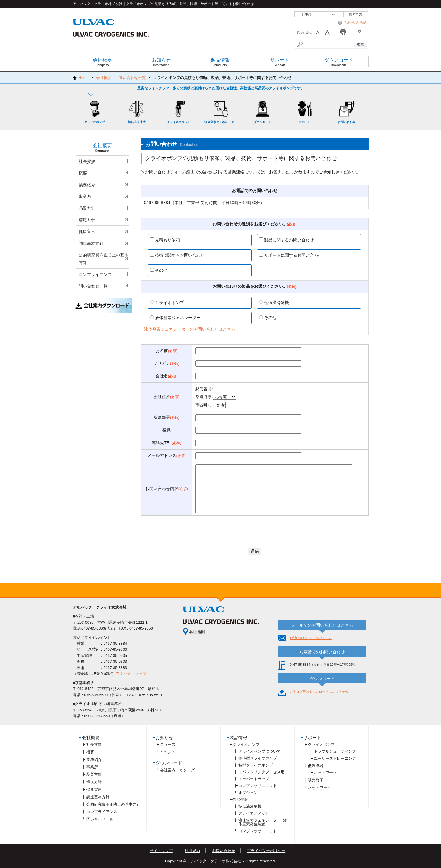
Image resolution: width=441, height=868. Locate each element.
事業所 (85, 196)
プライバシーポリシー (266, 851)
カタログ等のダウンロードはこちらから (319, 691)
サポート (312, 737)
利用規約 (192, 851)
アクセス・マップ (131, 674)
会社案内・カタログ (177, 770)
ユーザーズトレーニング (335, 758)
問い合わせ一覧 (93, 286)
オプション (248, 793)
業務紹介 (87, 185)
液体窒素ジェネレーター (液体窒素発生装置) (263, 822)
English (331, 14)
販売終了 (316, 780)
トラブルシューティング (335, 751)
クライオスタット (254, 813)
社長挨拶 (87, 161)
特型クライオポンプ (256, 765)
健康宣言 (87, 232)
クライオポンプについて (260, 751)
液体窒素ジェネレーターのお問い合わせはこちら (190, 329)
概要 (83, 173)
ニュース (168, 745)
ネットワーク (325, 773)
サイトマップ (161, 851)
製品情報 (238, 737)
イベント (168, 752)
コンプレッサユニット (258, 786)
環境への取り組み (353, 22)
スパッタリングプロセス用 (261, 772)
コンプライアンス (95, 274)
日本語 (307, 14)
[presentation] (255, 532)
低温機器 (240, 800)
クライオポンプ (246, 745)
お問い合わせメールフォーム (311, 638)
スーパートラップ (254, 779)
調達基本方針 (91, 243)
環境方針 (87, 220)
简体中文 (356, 14)
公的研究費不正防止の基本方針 (104, 259)
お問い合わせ (224, 851)
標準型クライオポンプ (258, 758)
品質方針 (87, 208)
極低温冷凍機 (250, 806)
